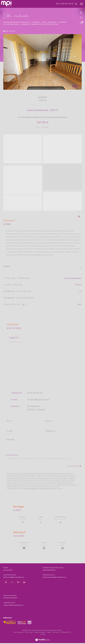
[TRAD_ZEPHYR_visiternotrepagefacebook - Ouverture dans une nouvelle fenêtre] (6, 583)
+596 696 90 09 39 (10, 576)
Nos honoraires (18, 633)
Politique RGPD (66, 633)
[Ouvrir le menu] (81, 4)
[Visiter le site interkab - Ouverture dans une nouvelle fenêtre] (22, 623)
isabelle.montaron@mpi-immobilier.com (54, 579)
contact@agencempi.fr (38, 400)
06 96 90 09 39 (35, 393)
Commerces (36, 22)
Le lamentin (62, 22)
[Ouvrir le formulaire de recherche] (67, 4)
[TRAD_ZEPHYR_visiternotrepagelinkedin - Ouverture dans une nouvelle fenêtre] (24, 583)
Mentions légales (40, 633)
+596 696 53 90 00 (49, 576)
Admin (49, 633)
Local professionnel (11, 24)
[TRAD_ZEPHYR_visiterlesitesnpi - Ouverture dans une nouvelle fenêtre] (29, 623)
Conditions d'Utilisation (46, 489)
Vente (44, 22)
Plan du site (29, 633)
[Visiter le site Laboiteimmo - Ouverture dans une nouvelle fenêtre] (43, 639)
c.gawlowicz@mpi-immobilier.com (13, 606)
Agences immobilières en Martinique (17, 22)
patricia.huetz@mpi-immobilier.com (14, 579)
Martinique (52, 22)
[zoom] (23, 136)
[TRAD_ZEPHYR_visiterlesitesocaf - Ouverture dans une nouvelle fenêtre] (10, 623)
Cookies (43, 635)
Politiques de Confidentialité (31, 489)
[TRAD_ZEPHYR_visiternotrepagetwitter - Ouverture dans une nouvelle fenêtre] (12, 583)
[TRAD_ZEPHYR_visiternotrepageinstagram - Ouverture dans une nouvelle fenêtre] (18, 583)
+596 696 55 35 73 (9, 604)
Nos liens (56, 633)
